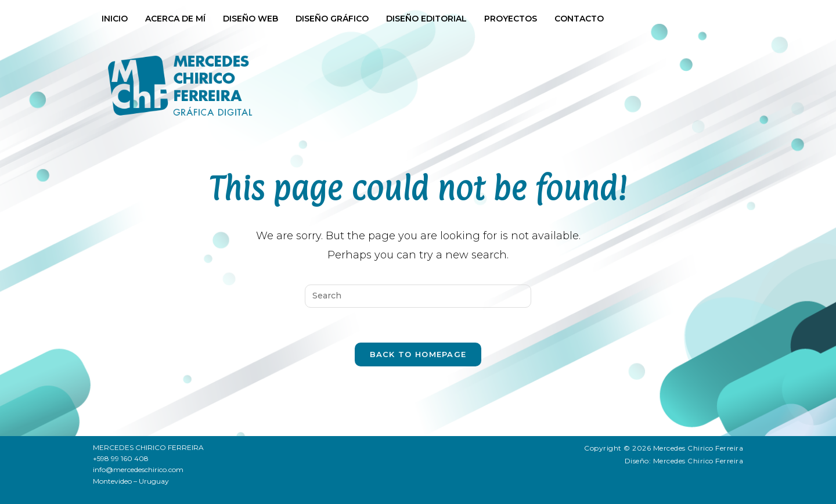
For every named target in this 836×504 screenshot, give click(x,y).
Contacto (579, 19)
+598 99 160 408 (121, 458)
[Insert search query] (418, 296)
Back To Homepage (418, 354)
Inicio (115, 19)
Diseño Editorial (426, 19)
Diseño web (251, 19)
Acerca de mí (175, 19)
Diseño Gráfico (332, 19)
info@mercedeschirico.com (138, 469)
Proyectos (511, 19)
